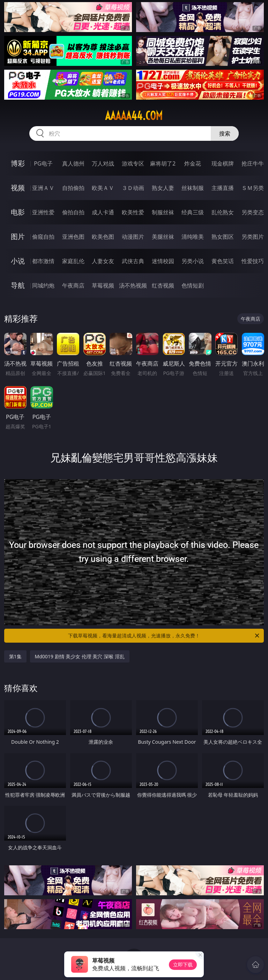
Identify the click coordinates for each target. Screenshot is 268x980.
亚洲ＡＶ (43, 188)
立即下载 (183, 964)
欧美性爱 (133, 212)
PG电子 (43, 163)
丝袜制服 (193, 188)
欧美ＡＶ (103, 188)
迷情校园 (163, 261)
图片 (18, 236)
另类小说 (193, 261)
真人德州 (73, 163)
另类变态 (253, 212)
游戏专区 (133, 163)
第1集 (15, 656)
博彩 (18, 163)
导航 (18, 285)
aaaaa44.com (134, 116)
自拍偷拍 (73, 188)
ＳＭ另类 (253, 188)
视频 (18, 188)
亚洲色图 (73, 237)
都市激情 (43, 261)
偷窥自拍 (43, 237)
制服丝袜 (163, 212)
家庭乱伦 (73, 261)
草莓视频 (103, 285)
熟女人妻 (163, 188)
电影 (18, 212)
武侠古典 (133, 261)
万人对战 (103, 163)
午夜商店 (73, 285)
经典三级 (193, 212)
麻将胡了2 (163, 163)
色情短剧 (193, 285)
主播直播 (223, 188)
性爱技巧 (253, 261)
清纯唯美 (193, 237)
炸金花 (193, 163)
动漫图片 (133, 237)
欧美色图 (103, 237)
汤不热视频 (133, 285)
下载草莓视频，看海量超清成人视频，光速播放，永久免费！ (164, 636)
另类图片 (253, 237)
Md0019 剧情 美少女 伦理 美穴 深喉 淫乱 (80, 656)
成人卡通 (103, 212)
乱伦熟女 (223, 212)
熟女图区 (223, 237)
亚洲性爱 (43, 212)
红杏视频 (163, 285)
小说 (18, 261)
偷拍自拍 (73, 212)
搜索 (225, 133)
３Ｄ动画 (133, 188)
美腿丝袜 (163, 237)
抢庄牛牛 (253, 163)
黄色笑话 (223, 261)
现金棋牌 (223, 163)
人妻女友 (103, 261)
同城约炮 (43, 285)
